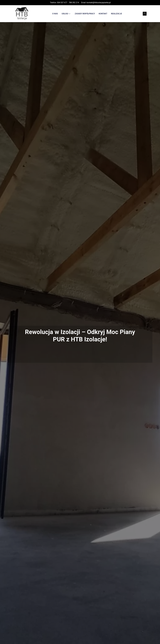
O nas (55, 14)
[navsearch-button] (145, 14)
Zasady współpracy (85, 14)
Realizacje (116, 14)
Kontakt (103, 14)
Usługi (66, 14)
